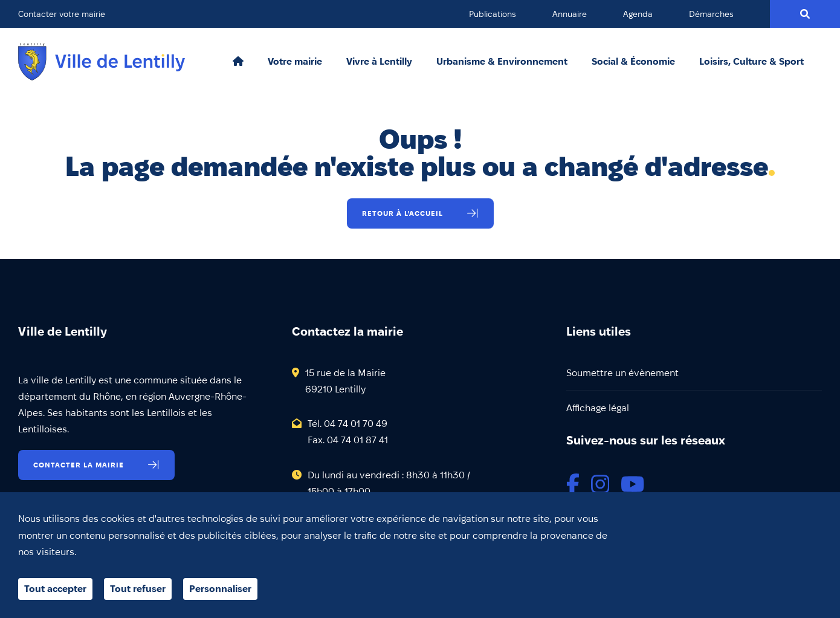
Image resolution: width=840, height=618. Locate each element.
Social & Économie (633, 62)
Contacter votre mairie (62, 14)
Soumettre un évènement (622, 373)
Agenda (638, 14)
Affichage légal (598, 408)
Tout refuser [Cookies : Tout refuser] (138, 589)
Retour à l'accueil (402, 213)
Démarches (711, 14)
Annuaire (570, 14)
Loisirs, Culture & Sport (751, 62)
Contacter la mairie (79, 465)
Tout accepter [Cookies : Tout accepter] (55, 589)
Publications (493, 14)
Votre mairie (295, 62)
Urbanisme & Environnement (502, 62)
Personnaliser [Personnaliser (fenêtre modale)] (220, 589)
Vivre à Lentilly (379, 62)
